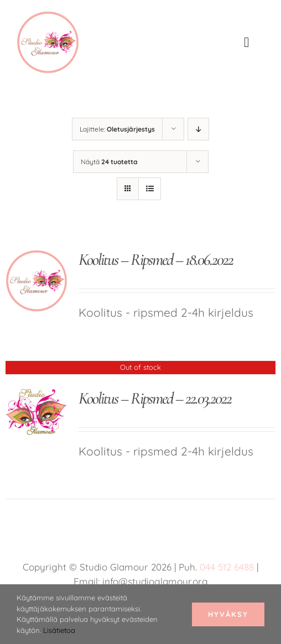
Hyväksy (228, 614)
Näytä (109, 162)
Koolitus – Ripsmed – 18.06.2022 (156, 260)
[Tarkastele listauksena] (150, 189)
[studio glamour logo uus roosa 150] (48, 17)
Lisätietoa (59, 630)
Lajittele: (117, 129)
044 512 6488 (227, 567)
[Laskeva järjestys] (198, 129)
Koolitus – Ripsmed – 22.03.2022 (155, 398)
